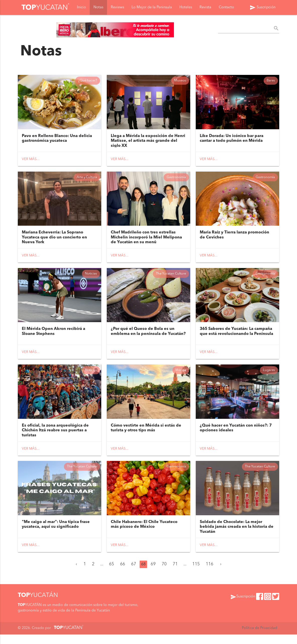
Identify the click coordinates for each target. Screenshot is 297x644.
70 (164, 574)
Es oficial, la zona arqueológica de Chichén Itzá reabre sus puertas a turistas (55, 438)
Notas (98, 8)
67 (134, 574)
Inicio (81, 8)
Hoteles (186, 8)
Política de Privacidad (260, 638)
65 (112, 574)
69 (153, 574)
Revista (205, 8)
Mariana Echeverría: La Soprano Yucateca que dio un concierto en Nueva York (54, 240)
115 (196, 574)
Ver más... (31, 160)
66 (123, 574)
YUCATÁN (38, 605)
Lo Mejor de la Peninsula (152, 8)
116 (210, 574)
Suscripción (263, 8)
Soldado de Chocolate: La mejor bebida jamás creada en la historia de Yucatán (237, 536)
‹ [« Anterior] (76, 574)
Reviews (117, 8)
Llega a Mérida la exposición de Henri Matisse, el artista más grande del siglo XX (148, 142)
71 (175, 574)
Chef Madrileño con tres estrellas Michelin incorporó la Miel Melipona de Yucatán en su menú (146, 240)
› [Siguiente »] (221, 574)
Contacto (226, 8)
